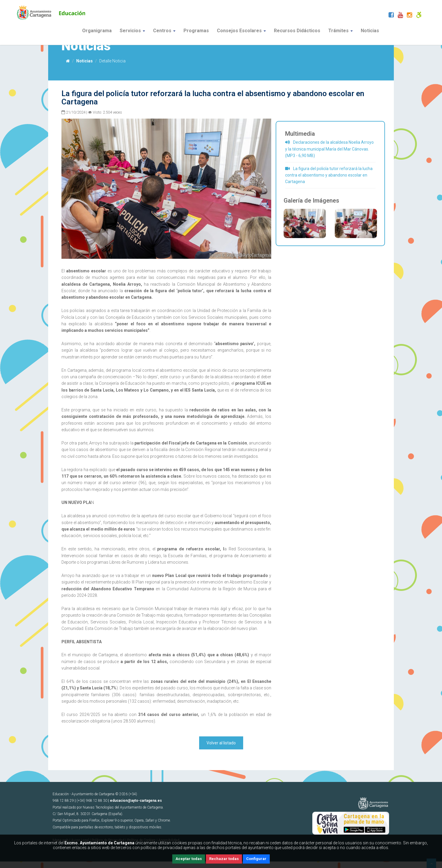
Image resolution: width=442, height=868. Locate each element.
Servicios (132, 31)
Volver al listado (221, 743)
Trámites (341, 31)
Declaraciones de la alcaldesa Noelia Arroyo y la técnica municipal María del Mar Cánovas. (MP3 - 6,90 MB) (329, 149)
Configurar (256, 859)
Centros (164, 31)
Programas (196, 31)
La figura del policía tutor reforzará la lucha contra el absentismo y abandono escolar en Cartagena (329, 175)
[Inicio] (68, 61)
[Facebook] (391, 16)
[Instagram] (409, 16)
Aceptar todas (189, 859)
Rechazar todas (224, 859)
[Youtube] (400, 16)
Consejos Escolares (241, 31)
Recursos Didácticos (297, 31)
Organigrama (97, 31)
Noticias (370, 31)
